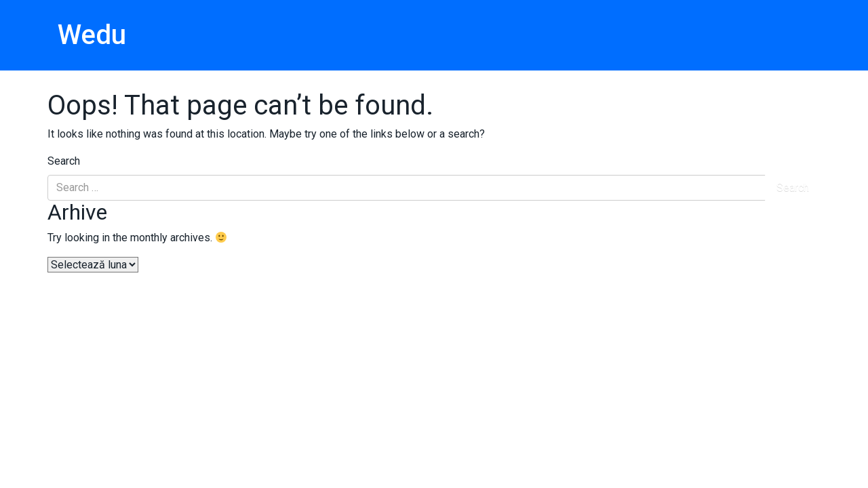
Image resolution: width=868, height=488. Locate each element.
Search (64, 161)
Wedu (92, 35)
